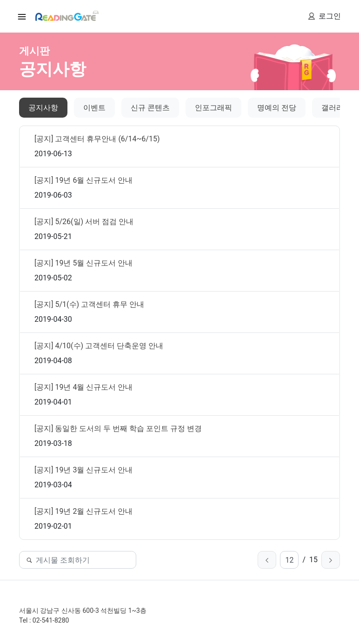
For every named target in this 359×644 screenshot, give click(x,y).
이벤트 (94, 108)
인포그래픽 (213, 108)
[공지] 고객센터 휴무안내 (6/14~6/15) (97, 139)
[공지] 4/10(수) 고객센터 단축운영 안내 (99, 346)
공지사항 (43, 108)
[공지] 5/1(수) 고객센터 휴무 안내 (89, 304)
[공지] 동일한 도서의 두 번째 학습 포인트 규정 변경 (118, 428)
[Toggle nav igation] (22, 16)
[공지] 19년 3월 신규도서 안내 (83, 470)
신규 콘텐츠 (150, 108)
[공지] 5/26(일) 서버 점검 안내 (84, 222)
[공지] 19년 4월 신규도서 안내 (83, 387)
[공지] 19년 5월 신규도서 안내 (83, 263)
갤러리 (332, 108)
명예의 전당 (277, 108)
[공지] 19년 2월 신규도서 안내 (83, 511)
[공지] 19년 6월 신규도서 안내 (83, 180)
